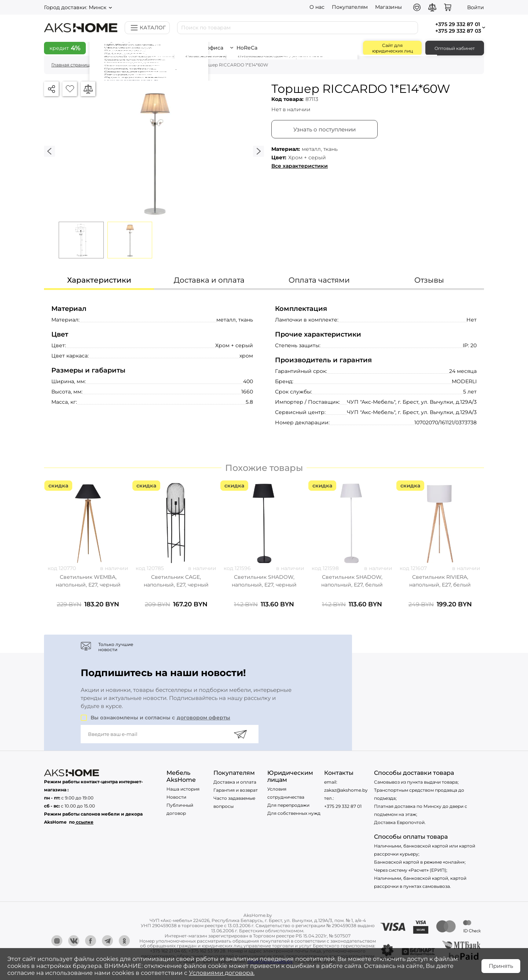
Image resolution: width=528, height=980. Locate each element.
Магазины (388, 7)
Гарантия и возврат (236, 790)
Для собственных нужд (294, 813)
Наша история (183, 789)
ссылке (85, 822)
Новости (176, 797)
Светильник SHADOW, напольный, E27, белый (352, 581)
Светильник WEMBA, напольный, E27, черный (88, 581)
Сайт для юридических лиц (393, 48)
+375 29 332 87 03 (458, 31)
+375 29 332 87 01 (343, 806)
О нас (317, 7)
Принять (501, 966)
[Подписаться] (240, 734)
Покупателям (350, 7)
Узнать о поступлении (324, 129)
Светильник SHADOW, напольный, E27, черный (264, 581)
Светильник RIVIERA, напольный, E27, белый (440, 581)
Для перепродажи (288, 805)
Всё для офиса (206, 48)
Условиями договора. (222, 973)
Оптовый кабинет (455, 48)
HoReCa (250, 48)
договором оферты (203, 718)
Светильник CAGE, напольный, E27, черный (176, 581)
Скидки (111, 48)
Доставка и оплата (235, 782)
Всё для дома (155, 48)
